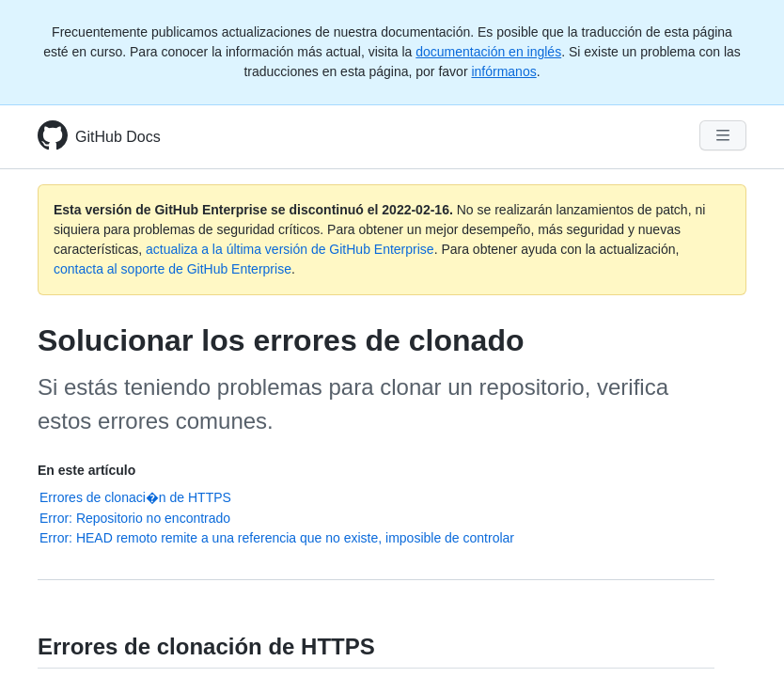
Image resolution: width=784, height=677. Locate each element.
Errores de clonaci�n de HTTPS (135, 497)
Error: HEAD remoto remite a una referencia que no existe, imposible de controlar (277, 538)
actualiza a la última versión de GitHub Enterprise (290, 249)
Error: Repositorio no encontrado (135, 518)
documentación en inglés (488, 52)
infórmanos (503, 71)
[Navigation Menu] (723, 135)
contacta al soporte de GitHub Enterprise (172, 269)
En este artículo (86, 470)
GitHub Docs (118, 137)
